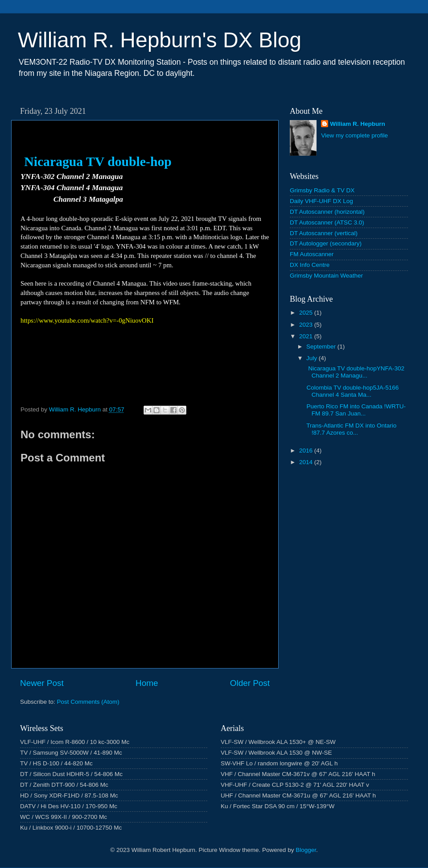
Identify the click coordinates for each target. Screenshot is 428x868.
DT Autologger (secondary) (326, 243)
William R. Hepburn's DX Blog (160, 40)
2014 (307, 462)
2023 (307, 325)
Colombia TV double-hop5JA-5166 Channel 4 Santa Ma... (352, 391)
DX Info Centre (310, 265)
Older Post (250, 683)
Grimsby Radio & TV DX (322, 190)
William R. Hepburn (358, 124)
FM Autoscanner (312, 254)
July (313, 358)
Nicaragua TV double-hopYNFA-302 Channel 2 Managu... (355, 372)
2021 (307, 336)
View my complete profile (354, 135)
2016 (307, 451)
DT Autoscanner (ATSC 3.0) (327, 222)
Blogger (306, 850)
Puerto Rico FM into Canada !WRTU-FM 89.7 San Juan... (355, 410)
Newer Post (42, 683)
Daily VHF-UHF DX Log (321, 201)
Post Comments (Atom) (88, 702)
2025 (307, 313)
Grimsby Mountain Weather (326, 276)
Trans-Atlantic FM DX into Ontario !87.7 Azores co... (351, 429)
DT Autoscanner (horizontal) (327, 212)
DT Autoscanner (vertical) (324, 233)
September (322, 347)
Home (147, 683)
